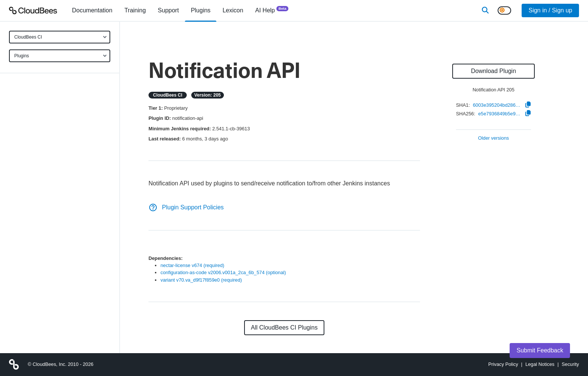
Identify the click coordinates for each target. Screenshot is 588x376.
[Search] (485, 10)
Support (168, 10)
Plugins (22, 56)
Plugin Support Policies (186, 207)
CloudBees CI (28, 37)
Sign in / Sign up (550, 10)
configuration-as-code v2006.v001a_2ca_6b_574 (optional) (223, 272)
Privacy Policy (503, 364)
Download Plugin (493, 71)
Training (135, 10)
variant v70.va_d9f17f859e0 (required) (201, 280)
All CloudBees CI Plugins (284, 328)
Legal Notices (540, 364)
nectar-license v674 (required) (192, 265)
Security (570, 364)
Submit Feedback (540, 350)
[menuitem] (92, 10)
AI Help (272, 10)
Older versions (494, 138)
